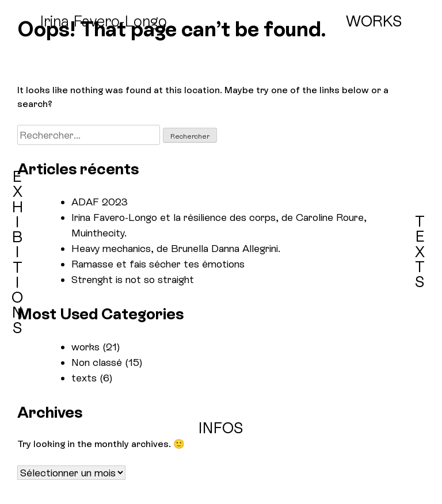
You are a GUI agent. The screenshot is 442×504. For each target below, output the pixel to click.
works (85, 347)
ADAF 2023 (100, 202)
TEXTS (420, 252)
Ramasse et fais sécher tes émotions (158, 264)
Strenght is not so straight (133, 279)
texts (84, 378)
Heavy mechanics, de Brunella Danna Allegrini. (176, 248)
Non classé (97, 362)
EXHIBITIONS (17, 252)
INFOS (221, 428)
